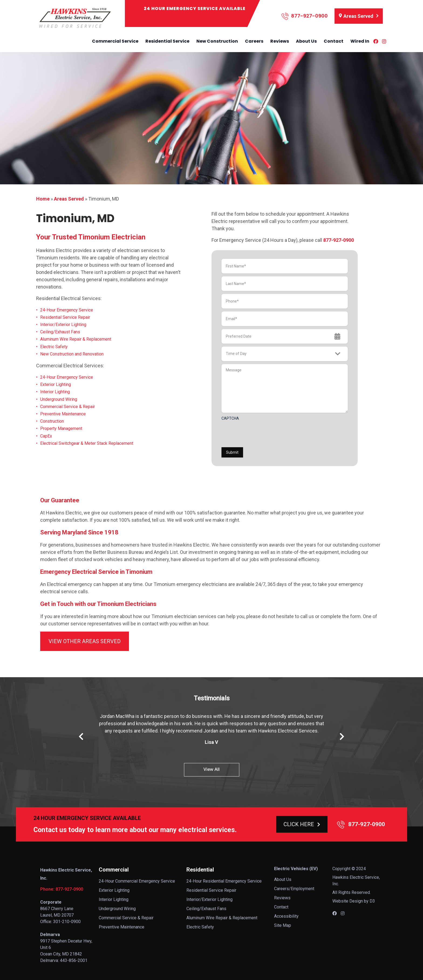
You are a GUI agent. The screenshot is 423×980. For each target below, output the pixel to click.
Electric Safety (54, 347)
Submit (232, 452)
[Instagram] (384, 41)
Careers (254, 41)
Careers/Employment (294, 889)
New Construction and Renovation (72, 354)
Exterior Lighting (56, 384)
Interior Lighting (55, 392)
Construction (52, 421)
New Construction (217, 41)
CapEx (46, 436)
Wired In (360, 41)
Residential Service (167, 41)
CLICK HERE (302, 824)
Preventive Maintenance (63, 414)
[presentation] (262, 434)
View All (211, 769)
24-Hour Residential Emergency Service (224, 881)
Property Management (61, 428)
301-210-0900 (67, 922)
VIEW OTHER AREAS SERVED (85, 641)
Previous (81, 737)
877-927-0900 (305, 16)
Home (43, 199)
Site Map (283, 925)
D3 (372, 901)
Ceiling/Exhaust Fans (60, 332)
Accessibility (286, 916)
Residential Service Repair (65, 317)
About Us (306, 41)
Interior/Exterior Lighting (63, 325)
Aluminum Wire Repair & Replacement (76, 339)
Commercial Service (115, 41)
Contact (334, 41)
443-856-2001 (74, 960)
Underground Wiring (59, 399)
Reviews (280, 41)
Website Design (348, 901)
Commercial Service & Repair (68, 407)
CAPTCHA (230, 418)
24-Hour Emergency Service (67, 310)
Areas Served (69, 199)
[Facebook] (376, 41)
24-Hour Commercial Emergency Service (137, 881)
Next (342, 737)
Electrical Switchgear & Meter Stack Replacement (87, 443)
